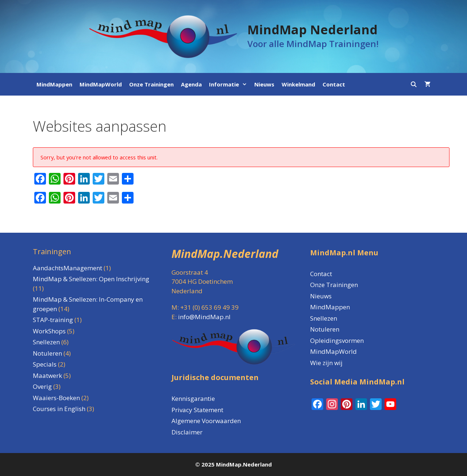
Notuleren (325, 329)
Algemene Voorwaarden (206, 421)
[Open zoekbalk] (414, 84)
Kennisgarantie (193, 398)
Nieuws (264, 84)
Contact (334, 84)
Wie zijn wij (326, 363)
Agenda (191, 84)
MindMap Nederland (312, 30)
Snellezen (324, 318)
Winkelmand (298, 84)
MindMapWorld (101, 84)
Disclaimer (187, 432)
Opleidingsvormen (337, 340)
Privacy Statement (197, 410)
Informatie (230, 84)
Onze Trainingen (151, 84)
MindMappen (54, 84)
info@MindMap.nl (204, 317)
